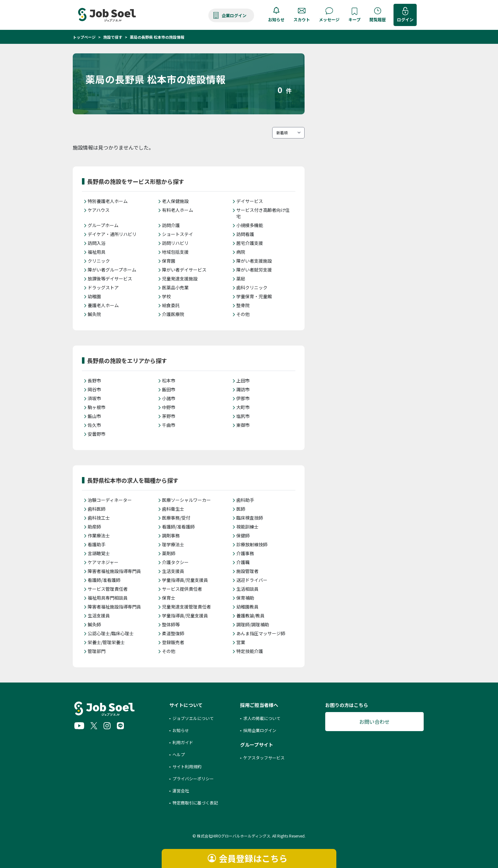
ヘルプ (179, 754)
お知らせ (276, 20)
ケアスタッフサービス (264, 758)
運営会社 (181, 791)
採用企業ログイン (260, 730)
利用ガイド (183, 742)
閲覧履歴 (378, 20)
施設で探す (113, 37)
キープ (354, 20)
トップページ (84, 37)
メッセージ (329, 20)
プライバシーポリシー (193, 779)
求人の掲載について (262, 718)
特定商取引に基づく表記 (195, 803)
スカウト (302, 20)
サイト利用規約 (187, 767)
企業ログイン (234, 15)
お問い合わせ (374, 722)
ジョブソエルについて (193, 718)
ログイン (405, 20)
